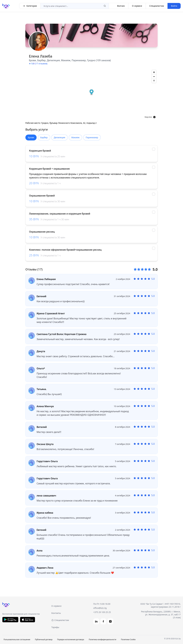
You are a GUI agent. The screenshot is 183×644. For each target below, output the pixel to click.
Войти (174, 6)
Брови (31, 137)
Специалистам (157, 6)
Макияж (75, 137)
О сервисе (137, 6)
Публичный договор (44, 639)
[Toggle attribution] (154, 117)
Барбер (44, 137)
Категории (30, 6)
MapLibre (148, 117)
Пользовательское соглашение (17, 639)
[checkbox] (154, 149)
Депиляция (60, 137)
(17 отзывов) (41, 63)
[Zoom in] (154, 72)
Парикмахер (92, 137)
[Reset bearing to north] (154, 81)
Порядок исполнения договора (71, 639)
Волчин (119, 6)
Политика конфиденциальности (102, 639)
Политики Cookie (128, 639)
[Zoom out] (154, 77)
